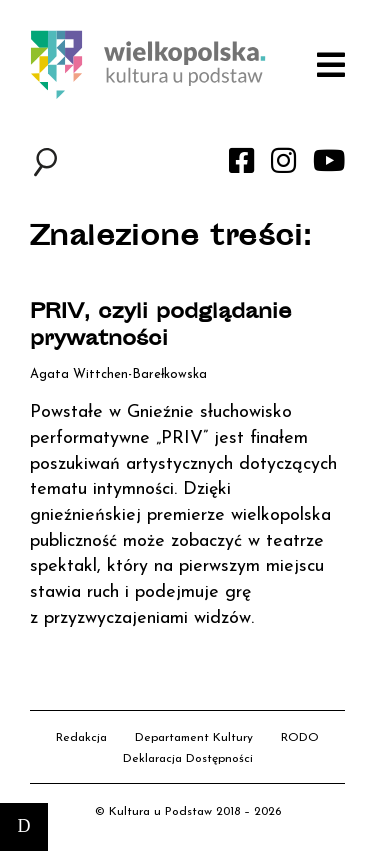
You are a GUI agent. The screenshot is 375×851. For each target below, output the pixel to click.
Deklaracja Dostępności (188, 759)
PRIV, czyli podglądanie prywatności (161, 327)
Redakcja (81, 738)
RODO (300, 738)
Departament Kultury (194, 738)
